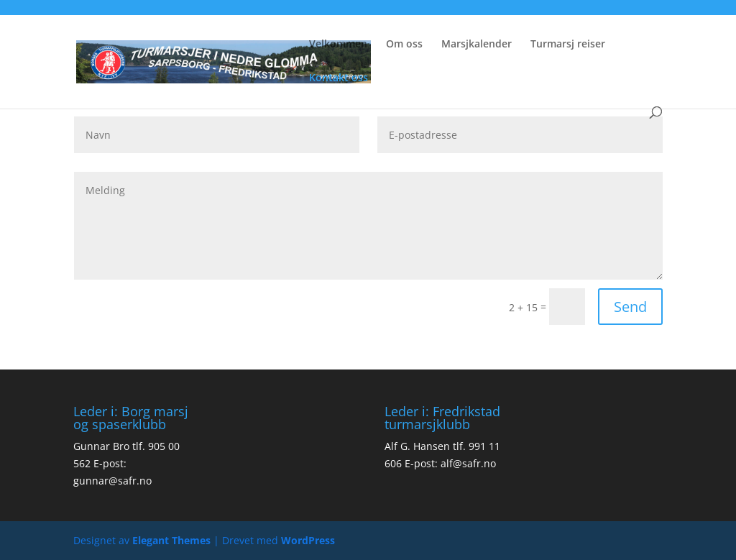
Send (630, 307)
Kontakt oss (339, 78)
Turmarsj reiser (568, 45)
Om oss (404, 45)
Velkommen (338, 45)
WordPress (308, 540)
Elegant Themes (171, 540)
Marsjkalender (477, 45)
